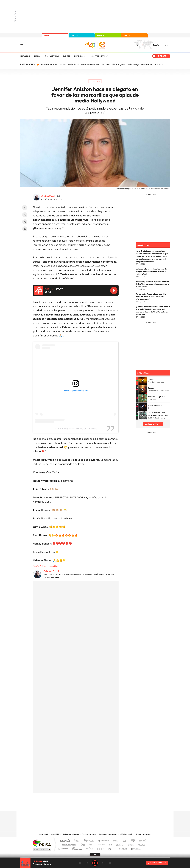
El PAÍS (65, 841)
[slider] (95, 858)
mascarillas (82, 220)
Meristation (136, 848)
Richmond (63, 848)
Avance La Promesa (90, 64)
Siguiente (110, 863)
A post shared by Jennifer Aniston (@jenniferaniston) (76, 428)
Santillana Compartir (104, 841)
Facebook (25, 208)
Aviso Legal (43, 834)
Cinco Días (101, 844)
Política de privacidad (71, 834)
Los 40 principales (78, 841)
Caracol (142, 841)
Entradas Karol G (49, 64)
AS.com (123, 841)
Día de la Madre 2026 (69, 64)
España (156, 45)
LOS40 (47, 36)
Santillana (90, 841)
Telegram (25, 229)
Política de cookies (89, 834)
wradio (91, 844)
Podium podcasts (89, 848)
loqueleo (123, 848)
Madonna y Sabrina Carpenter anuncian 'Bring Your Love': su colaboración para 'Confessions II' (153, 284)
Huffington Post (69, 844)
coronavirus (81, 207)
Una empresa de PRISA (42, 843)
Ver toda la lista (152, 424)
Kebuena (139, 844)
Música (37, 56)
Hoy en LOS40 (80, 56)
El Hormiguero (119, 64)
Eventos (67, 56)
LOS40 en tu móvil (127, 834)
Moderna (76, 848)
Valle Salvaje (133, 64)
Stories (111, 806)
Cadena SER (115, 841)
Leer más (55, 577)
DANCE (100, 36)
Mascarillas (53, 566)
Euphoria (106, 64)
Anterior (80, 863)
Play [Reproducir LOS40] (95, 863)
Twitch (105, 806)
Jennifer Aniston (40, 566)
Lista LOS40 (25, 56)
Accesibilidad (56, 834)
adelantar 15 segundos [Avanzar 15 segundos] (103, 863)
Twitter (25, 215)
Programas (54, 56)
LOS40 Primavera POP (99, 56)
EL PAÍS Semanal (120, 844)
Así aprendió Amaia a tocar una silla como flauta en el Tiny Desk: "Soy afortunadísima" (151, 297)
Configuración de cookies (108, 834)
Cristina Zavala (49, 196)
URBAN (127, 36)
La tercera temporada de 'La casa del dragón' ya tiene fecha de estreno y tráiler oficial (152, 271)
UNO (83, 844)
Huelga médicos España (152, 64)
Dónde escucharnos (144, 834)
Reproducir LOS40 (114, 290)
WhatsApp (25, 222)
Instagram (79, 806)
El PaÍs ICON (100, 848)
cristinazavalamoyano (58, 196)
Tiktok (85, 806)
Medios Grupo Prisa (42, 849)
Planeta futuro (130, 844)
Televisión (95, 81)
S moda (111, 848)
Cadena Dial (111, 844)
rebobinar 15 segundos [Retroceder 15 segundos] (87, 863)
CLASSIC (75, 36)
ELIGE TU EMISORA (156, 863)
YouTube (90, 806)
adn (132, 841)
